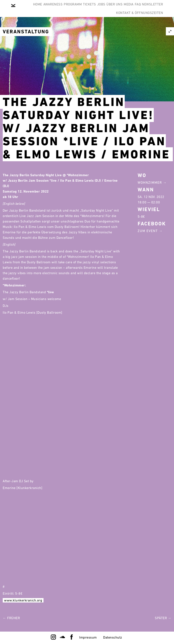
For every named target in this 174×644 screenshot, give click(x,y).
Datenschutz (113, 637)
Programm (79, 8)
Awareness (54, 8)
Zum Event (148, 231)
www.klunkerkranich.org (23, 600)
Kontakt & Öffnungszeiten (137, 24)
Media (156, 8)
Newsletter (97, 24)
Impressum (88, 637)
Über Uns (136, 8)
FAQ (77, 24)
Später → (163, 618)
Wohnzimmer (150, 183)
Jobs (118, 8)
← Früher (11, 618)
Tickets (101, 8)
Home (33, 8)
